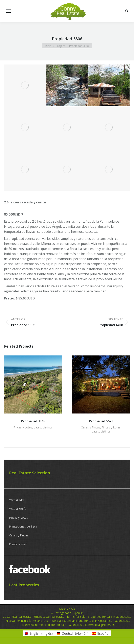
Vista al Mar (17, 500)
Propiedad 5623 (101, 421)
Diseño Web (67, 609)
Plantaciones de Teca (23, 526)
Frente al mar (18, 544)
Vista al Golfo (18, 509)
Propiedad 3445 (33, 421)
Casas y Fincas (91, 427)
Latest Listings (43, 427)
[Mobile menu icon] (8, 11)
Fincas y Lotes (23, 427)
